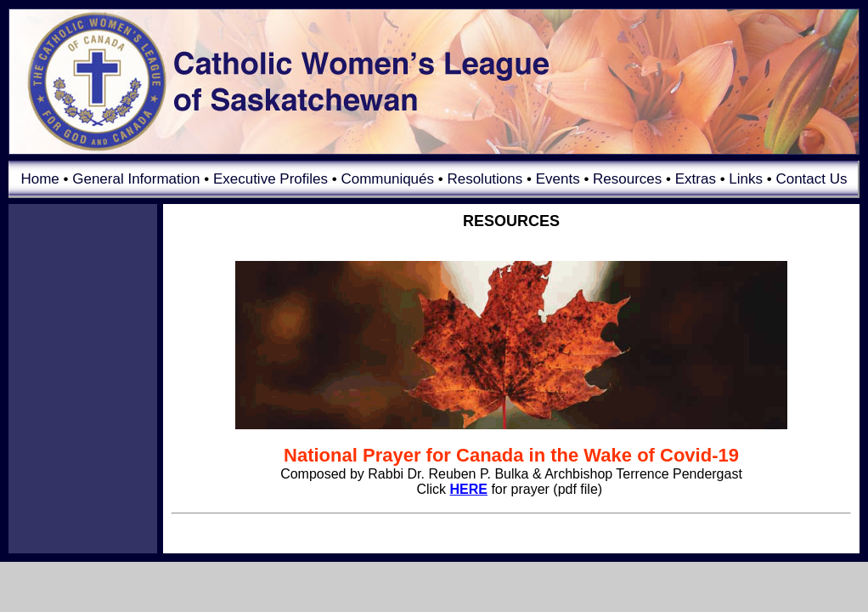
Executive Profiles (271, 179)
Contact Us (811, 179)
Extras (696, 179)
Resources (627, 179)
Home (39, 179)
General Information (136, 179)
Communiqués (387, 179)
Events (558, 179)
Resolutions (485, 179)
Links (746, 179)
